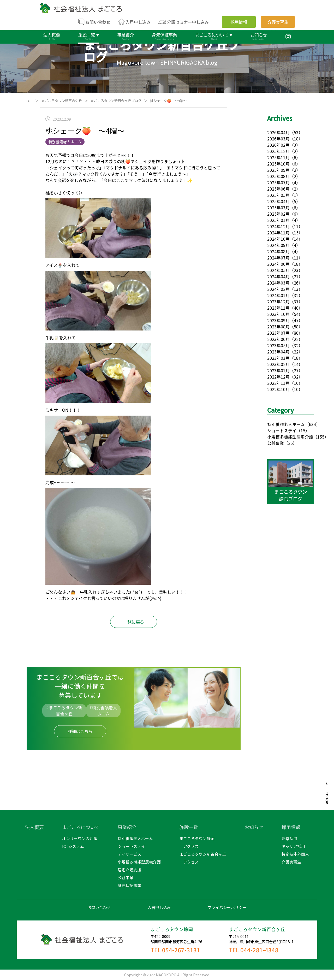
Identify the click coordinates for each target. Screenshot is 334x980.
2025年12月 (278, 151)
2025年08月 (278, 176)
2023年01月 (278, 370)
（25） (290, 443)
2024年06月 (278, 264)
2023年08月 (278, 327)
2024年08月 (278, 251)
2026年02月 (278, 145)
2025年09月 (278, 170)
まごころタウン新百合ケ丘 (62, 101)
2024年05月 (278, 270)
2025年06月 (278, 189)
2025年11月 (278, 157)
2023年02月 (278, 364)
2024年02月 (278, 289)
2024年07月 (278, 258)
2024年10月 (278, 239)
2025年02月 (278, 214)
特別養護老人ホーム (286, 424)
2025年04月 (278, 201)
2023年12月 (278, 302)
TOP (29, 101)
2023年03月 (278, 358)
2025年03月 (278, 208)
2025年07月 (278, 182)
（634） (312, 424)
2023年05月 (278, 345)
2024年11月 (278, 233)
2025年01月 (278, 220)
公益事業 (276, 443)
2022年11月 (278, 383)
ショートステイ (282, 430)
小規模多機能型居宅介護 (290, 437)
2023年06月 (278, 339)
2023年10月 (278, 314)
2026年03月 (278, 139)
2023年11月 (278, 308)
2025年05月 (278, 195)
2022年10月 (278, 389)
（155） (321, 437)
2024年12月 (278, 226)
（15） (303, 430)
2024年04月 (278, 276)
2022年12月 (278, 377)
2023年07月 (278, 333)
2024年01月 (278, 295)
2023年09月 (278, 320)
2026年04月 (278, 132)
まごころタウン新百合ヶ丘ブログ (116, 101)
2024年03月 (278, 283)
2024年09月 (278, 245)
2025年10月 (278, 164)
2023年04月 (278, 352)
